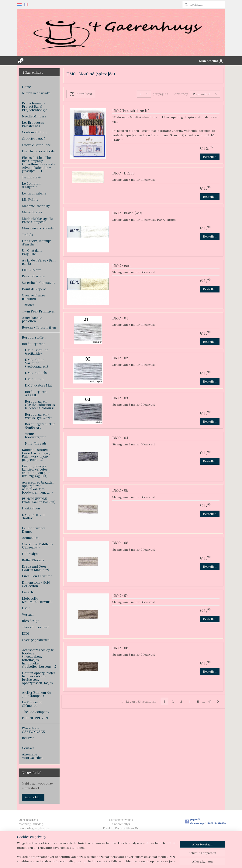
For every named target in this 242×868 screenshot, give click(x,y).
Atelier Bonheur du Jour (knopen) (37, 694)
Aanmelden (33, 797)
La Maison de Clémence (32, 704)
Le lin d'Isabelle (34, 193)
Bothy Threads (33, 560)
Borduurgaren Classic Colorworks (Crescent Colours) (40, 405)
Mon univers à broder (38, 228)
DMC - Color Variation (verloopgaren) (37, 363)
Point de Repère (34, 289)
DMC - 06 (120, 543)
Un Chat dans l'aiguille (32, 252)
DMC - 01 (120, 318)
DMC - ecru (122, 266)
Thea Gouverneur (35, 627)
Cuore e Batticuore (36, 145)
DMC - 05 (120, 490)
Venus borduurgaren (36, 435)
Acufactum (30, 538)
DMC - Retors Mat (38, 385)
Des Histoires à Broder (39, 151)
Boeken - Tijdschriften (39, 327)
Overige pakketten (36, 640)
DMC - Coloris (36, 373)
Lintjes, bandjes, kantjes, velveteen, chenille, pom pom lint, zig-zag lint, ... (37, 471)
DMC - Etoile (35, 379)
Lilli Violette (32, 270)
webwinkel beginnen (128, 861)
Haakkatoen (31, 508)
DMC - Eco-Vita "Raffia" (34, 516)
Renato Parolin (33, 276)
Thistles (28, 305)
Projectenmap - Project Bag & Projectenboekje (35, 106)
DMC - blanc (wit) (127, 213)
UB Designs (31, 554)
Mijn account (211, 61)
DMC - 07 (120, 596)
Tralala (28, 235)
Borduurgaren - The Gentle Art (40, 426)
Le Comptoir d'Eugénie (31, 185)
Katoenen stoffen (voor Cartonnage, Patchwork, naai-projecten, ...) (36, 455)
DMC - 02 (120, 358)
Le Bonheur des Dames (34, 530)
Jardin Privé (31, 177)
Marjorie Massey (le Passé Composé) (37, 220)
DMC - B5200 (123, 173)
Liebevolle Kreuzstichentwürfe (37, 600)
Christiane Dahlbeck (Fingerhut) (38, 546)
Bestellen (210, 157)
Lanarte (28, 592)
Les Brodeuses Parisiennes (33, 124)
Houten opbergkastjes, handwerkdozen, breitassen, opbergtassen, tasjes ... (39, 679)
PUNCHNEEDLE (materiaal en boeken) (39, 500)
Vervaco (28, 614)
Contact (28, 748)
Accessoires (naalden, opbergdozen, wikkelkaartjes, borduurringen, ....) (39, 487)
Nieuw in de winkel (37, 93)
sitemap (108, 861)
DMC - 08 (120, 648)
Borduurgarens (34, 344)
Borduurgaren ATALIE (36, 393)
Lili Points (30, 199)
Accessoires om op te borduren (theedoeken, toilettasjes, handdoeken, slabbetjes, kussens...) (39, 658)
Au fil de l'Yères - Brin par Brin (39, 262)
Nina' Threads (36, 443)
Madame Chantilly (36, 206)
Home (26, 87)
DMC (26, 608)
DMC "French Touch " (131, 111)
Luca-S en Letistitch (37, 576)
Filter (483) (81, 94)
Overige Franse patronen (33, 297)
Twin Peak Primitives (38, 311)
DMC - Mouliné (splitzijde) (37, 352)
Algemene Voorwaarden (32, 756)
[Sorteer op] (205, 94)
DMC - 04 (120, 438)
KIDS (26, 633)
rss (115, 861)
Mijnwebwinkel (160, 861)
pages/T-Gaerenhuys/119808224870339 (204, 821)
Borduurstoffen (34, 337)
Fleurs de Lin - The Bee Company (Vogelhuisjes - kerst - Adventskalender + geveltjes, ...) (39, 164)
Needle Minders (34, 116)
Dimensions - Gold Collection (36, 584)
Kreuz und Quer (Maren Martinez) (36, 568)
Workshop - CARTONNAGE (33, 730)
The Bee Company (36, 712)
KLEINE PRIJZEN (35, 718)
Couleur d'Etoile (35, 132)
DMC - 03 (120, 398)
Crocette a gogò (34, 138)
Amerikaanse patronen (32, 319)
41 (210, 701)
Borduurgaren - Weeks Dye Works (39, 416)
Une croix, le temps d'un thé (37, 242)
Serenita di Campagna (39, 282)
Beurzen (28, 738)
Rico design (31, 621)
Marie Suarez (32, 212)
